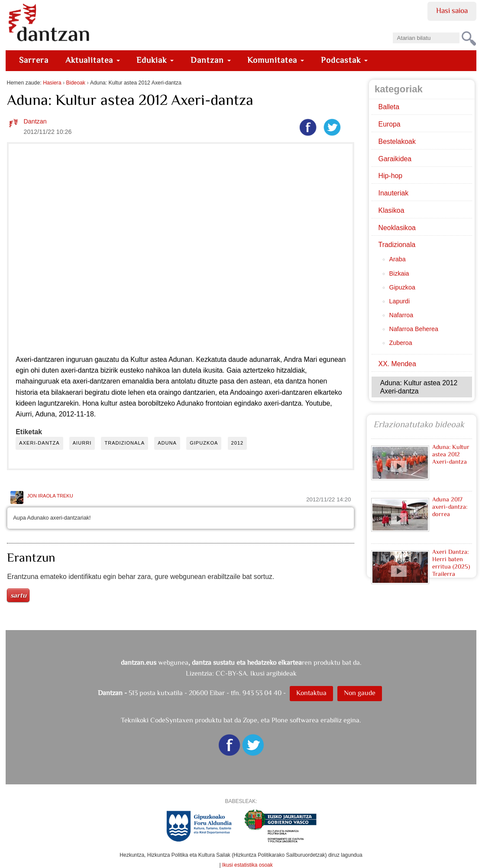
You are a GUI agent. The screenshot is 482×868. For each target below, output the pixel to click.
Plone (280, 720)
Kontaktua (311, 693)
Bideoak (76, 83)
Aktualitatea (93, 60)
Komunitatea (276, 60)
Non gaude (360, 693)
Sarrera (34, 60)
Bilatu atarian (392, 30)
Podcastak (344, 60)
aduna (167, 443)
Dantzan (211, 60)
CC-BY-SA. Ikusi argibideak (256, 673)
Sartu (18, 595)
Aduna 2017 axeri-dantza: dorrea (450, 507)
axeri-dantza (39, 443)
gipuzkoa (204, 443)
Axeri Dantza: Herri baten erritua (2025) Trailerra (451, 563)
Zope (250, 720)
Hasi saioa (452, 10)
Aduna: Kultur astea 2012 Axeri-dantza (451, 454)
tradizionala (125, 443)
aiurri (82, 443)
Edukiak (155, 60)
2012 (238, 443)
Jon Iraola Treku (50, 496)
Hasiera (52, 83)
